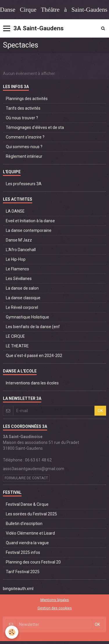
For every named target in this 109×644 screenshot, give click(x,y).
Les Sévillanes (19, 279)
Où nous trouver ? (22, 118)
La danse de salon (22, 288)
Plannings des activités (27, 99)
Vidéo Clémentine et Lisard (30, 533)
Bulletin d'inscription (24, 524)
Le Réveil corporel (22, 307)
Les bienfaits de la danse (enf (33, 327)
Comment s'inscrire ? (25, 137)
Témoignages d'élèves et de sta (35, 127)
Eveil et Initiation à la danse (30, 221)
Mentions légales (55, 600)
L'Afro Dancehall (21, 250)
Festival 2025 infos (23, 552)
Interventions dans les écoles (32, 383)
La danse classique (23, 298)
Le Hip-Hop (16, 259)
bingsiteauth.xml (18, 589)
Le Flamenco (17, 269)
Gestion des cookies (55, 608)
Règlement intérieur (24, 156)
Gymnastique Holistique (27, 317)
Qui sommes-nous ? (24, 147)
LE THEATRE (17, 346)
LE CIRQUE (15, 336)
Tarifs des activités (23, 108)
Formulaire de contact (26, 478)
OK (100, 411)
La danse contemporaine (29, 230)
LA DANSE (15, 211)
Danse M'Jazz (19, 240)
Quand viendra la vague (27, 543)
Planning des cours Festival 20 (33, 562)
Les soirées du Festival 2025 (31, 514)
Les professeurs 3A (24, 184)
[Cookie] (12, 632)
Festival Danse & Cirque (27, 504)
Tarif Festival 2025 (23, 572)
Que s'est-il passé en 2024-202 (34, 356)
